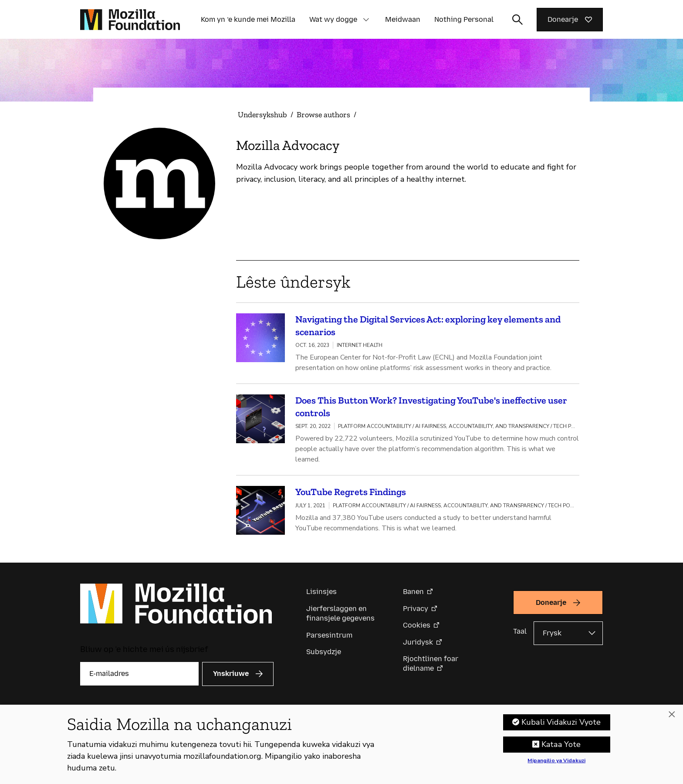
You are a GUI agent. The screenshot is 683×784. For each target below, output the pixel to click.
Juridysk (418, 642)
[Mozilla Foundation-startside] (130, 20)
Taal (520, 631)
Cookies (417, 625)
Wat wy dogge (333, 19)
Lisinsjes (321, 592)
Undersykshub (262, 115)
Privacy (416, 609)
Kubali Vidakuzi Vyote (561, 725)
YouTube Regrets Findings (351, 492)
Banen (413, 592)
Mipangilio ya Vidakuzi (556, 764)
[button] (366, 20)
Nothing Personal (464, 19)
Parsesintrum (329, 635)
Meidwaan (403, 19)
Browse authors (323, 115)
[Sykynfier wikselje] (517, 20)
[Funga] (672, 717)
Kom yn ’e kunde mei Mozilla (248, 19)
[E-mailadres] (139, 674)
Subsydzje (324, 652)
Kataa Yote (561, 747)
